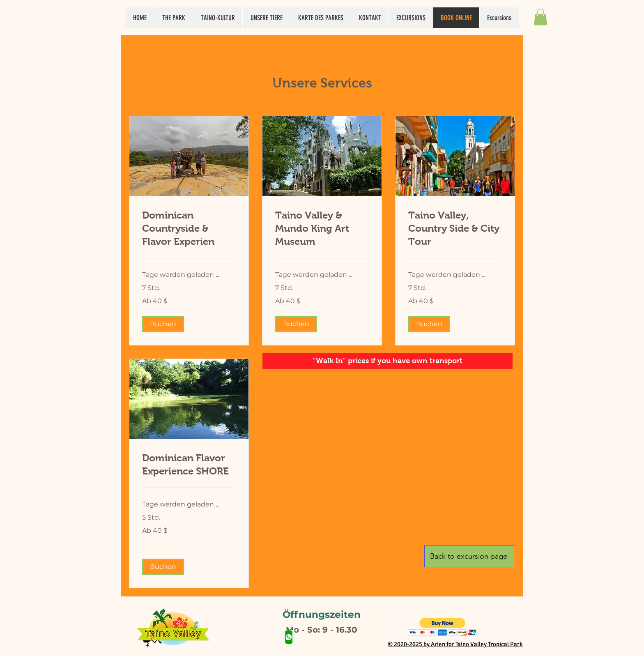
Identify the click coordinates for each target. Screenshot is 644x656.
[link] (189, 228)
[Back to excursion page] (469, 556)
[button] (540, 17)
